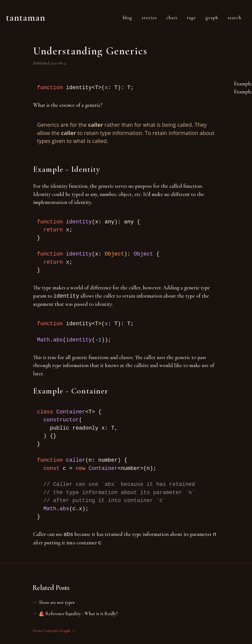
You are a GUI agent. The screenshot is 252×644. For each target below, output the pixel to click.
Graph (212, 18)
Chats (172, 18)
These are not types (57, 602)
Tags (191, 18)
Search (234, 18)
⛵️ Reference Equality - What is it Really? (78, 614)
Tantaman (26, 18)
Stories (149, 18)
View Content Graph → (54, 631)
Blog (127, 18)
